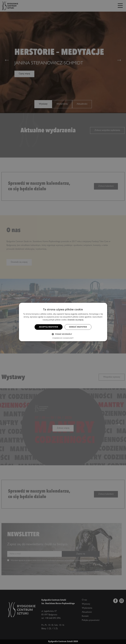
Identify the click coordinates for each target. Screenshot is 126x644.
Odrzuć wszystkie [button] (78, 327)
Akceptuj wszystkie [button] (49, 327)
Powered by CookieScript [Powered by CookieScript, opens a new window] (63, 338)
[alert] (63, 322)
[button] (63, 334)
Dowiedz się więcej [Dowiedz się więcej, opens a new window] (75, 320)
